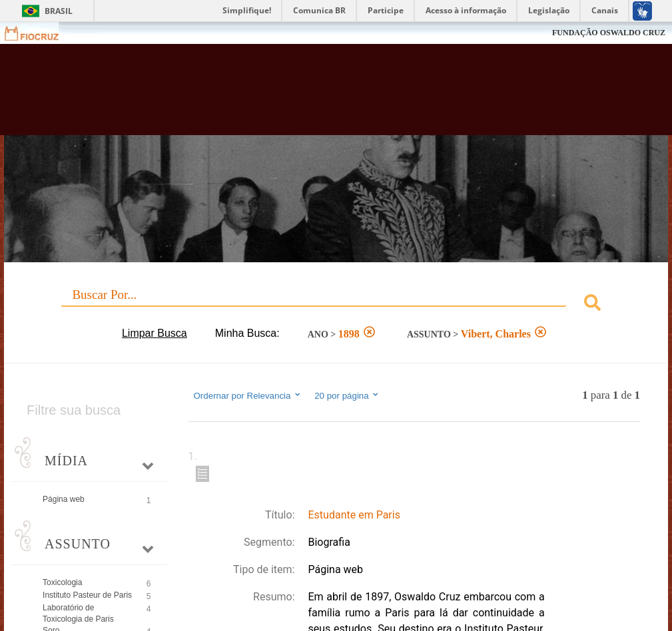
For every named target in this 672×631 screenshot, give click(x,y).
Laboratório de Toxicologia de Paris (78, 613)
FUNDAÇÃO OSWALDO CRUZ (609, 33)
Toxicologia (62, 582)
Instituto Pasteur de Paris (87, 595)
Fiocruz (40, 33)
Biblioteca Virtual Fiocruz (288, 95)
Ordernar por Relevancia (248, 395)
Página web (64, 499)
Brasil (59, 11)
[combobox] (336, 305)
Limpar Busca (155, 333)
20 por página (347, 395)
